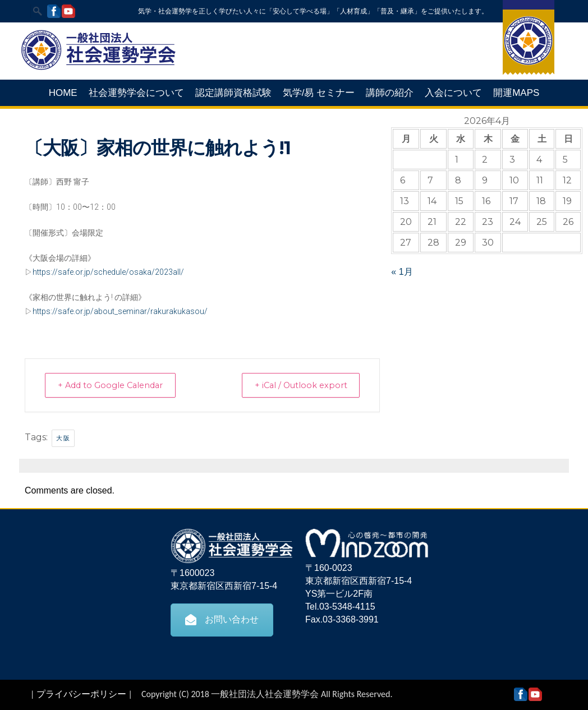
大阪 (63, 437)
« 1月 (402, 272)
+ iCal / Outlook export (296, 385)
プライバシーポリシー (81, 693)
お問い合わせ (222, 619)
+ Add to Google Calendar (116, 385)
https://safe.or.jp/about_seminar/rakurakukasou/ (120, 311)
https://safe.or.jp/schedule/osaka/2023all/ (108, 272)
